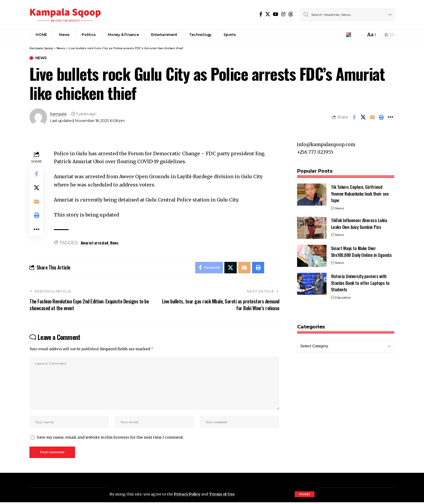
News (41, 58)
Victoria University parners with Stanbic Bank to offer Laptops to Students (360, 281)
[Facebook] (261, 14)
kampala (58, 114)
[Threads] (291, 14)
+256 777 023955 (316, 150)
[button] (305, 494)
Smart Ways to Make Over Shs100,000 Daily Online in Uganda (361, 249)
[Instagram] (283, 14)
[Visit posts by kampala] (38, 118)
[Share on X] (363, 118)
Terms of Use (223, 494)
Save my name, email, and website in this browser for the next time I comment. (110, 439)
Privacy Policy (188, 494)
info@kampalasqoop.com (328, 142)
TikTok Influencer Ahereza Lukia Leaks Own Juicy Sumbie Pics (359, 221)
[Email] (372, 118)
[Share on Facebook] (354, 118)
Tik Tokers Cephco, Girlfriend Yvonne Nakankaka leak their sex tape (360, 191)
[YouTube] (276, 14)
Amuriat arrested (95, 243)
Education (343, 295)
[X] (268, 14)
